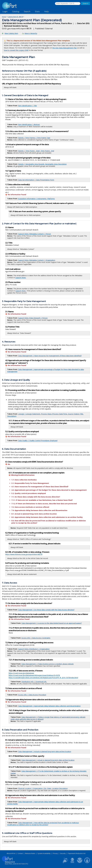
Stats (37, 12)
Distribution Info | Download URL (34, 682)
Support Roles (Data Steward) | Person (33, 318)
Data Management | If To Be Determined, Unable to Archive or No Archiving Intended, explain (49, 772)
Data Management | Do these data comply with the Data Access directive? (46, 610)
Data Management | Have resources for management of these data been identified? (50, 356)
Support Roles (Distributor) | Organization (34, 649)
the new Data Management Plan (65, 48)
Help (46, 12)
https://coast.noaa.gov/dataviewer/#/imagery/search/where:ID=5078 (34, 675)
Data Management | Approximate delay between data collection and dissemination (49, 706)
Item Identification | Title (27, 106)
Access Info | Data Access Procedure (32, 695)
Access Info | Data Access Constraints (36, 638)
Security (63, 853)
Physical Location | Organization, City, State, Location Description (43, 788)
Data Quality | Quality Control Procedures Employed (38, 441)
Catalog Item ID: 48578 (15, 17)
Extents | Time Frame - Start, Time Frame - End (36, 151)
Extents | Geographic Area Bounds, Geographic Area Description (42, 164)
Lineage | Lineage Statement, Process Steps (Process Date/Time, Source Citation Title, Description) (45, 415)
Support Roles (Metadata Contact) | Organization (37, 260)
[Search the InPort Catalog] (68, 4)
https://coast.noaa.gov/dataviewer (21, 673)
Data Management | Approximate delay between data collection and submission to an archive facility (45, 803)
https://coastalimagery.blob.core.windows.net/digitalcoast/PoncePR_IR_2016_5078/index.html (43, 678)
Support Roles (21, 278)
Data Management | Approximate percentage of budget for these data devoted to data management (46, 370)
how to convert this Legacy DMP (16, 50)
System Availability (44, 853)
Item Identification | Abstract (29, 124)
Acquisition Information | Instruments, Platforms (36, 199)
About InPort (11, 853)
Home (4, 17)
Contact (20, 853)
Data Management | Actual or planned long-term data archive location (45, 751)
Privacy (55, 853)
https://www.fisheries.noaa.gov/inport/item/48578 (24, 554)
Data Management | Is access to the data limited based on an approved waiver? (52, 623)
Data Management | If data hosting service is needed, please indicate (48, 664)
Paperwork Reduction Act (77, 853)
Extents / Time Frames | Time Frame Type (34, 138)
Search (27, 12)
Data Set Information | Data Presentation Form (36, 180)
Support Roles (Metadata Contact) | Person (35, 234)
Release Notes (30, 853)
